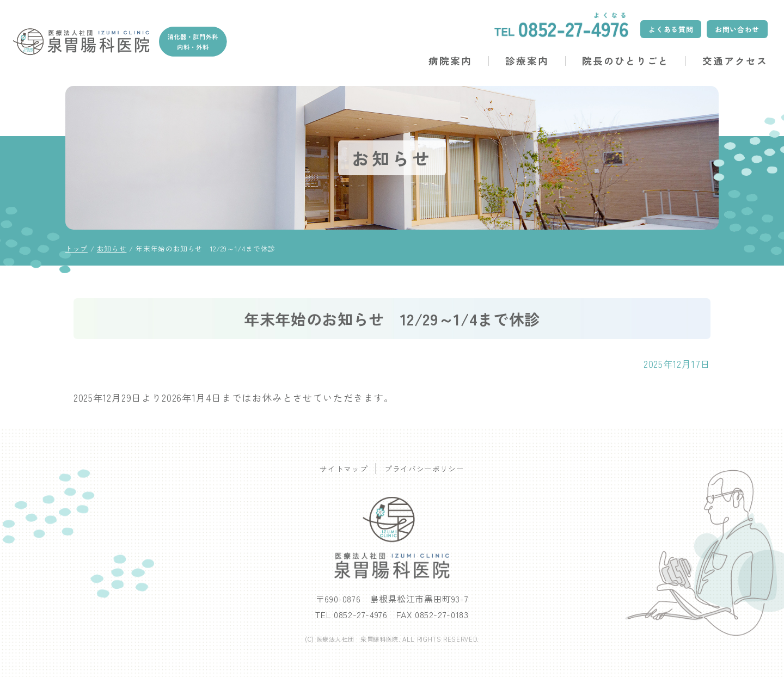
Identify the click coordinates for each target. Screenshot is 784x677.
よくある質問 (671, 29)
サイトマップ (344, 469)
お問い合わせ (737, 29)
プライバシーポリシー (424, 469)
